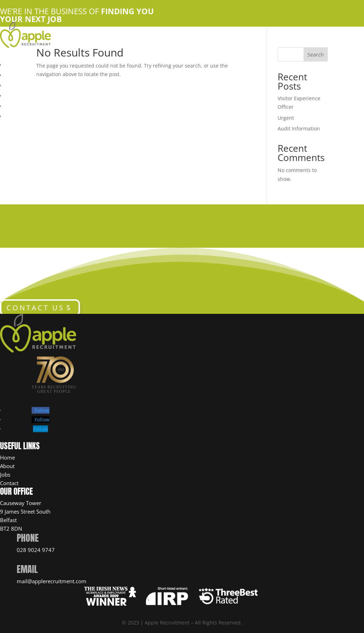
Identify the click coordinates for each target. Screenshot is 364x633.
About (7, 466)
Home (12, 64)
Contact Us (19, 95)
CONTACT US (35, 308)
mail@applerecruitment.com (52, 581)
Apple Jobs (20, 85)
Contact (9, 483)
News (12, 116)
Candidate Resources (33, 105)
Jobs (5, 474)
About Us (17, 74)
